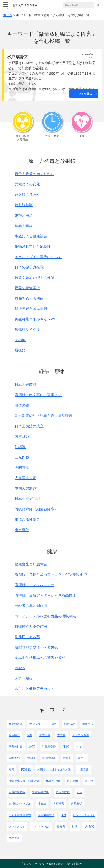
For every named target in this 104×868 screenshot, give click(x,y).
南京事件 (22, 530)
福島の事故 (24, 226)
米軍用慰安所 (40, 792)
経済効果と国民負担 (31, 309)
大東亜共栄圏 (26, 478)
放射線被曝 (24, 205)
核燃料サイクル (27, 330)
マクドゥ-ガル (41, 827)
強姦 (29, 735)
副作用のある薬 (27, 637)
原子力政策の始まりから (35, 174)
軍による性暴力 (27, 520)
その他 (20, 340)
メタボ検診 (24, 679)
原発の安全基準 (27, 288)
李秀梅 (61, 735)
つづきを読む (84, 93)
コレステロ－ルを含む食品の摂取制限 (45, 616)
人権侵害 (59, 804)
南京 (78, 747)
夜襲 (11, 770)
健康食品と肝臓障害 (31, 564)
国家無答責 (16, 747)
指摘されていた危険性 (33, 246)
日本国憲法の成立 (29, 426)
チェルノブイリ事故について (38, 257)
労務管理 (14, 838)
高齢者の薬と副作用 (31, 606)
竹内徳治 (72, 781)
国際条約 (14, 758)
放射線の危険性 (27, 195)
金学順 (31, 758)
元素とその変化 (27, 184)
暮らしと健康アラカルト (35, 689)
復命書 (67, 758)
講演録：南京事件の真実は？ (38, 395)
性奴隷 (42, 804)
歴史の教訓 (16, 724)
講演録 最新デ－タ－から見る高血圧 (45, 595)
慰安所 (61, 827)
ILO (64, 815)
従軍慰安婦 (49, 747)
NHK (66, 747)
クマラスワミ (17, 827)
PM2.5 (20, 668)
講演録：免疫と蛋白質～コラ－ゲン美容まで (51, 575)
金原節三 (14, 735)
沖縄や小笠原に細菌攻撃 (24, 781)
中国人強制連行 (27, 489)
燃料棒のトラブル (20, 804)
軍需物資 (45, 735)
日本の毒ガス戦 (27, 499)
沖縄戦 (20, 447)
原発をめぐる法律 (29, 299)
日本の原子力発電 (29, 267)
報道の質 (22, 405)
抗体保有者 (63, 792)
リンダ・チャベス (84, 815)
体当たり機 (53, 781)
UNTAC (89, 827)
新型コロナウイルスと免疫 (36, 647)
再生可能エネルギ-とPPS (35, 319)
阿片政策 (22, 436)
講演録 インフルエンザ (35, 585)
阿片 (79, 792)
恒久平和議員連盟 (20, 815)
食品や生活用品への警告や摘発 (40, 658)
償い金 (89, 781)
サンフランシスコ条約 (43, 724)
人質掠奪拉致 (17, 792)
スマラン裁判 (81, 735)
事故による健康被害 (31, 236)
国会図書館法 (46, 815)
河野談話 (70, 724)
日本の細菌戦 (26, 385)
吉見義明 (77, 804)
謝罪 (32, 747)
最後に (20, 350)
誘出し (82, 758)
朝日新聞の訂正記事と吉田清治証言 (44, 416)
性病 (75, 827)
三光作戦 (22, 457)
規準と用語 (24, 215)
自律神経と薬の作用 (31, 626)
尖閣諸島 (22, 468)
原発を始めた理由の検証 (35, 278)
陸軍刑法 (88, 724)
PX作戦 (26, 770)
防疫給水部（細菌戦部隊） (36, 509)
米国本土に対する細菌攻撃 (54, 770)
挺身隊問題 (49, 758)
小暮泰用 (83, 770)
